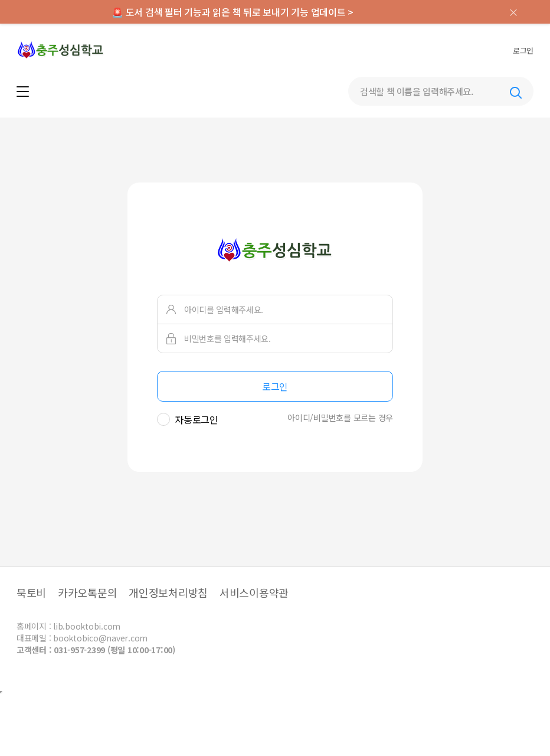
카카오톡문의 (88, 592)
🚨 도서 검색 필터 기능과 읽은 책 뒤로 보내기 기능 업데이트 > (233, 12)
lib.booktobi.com (87, 626)
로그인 (523, 50)
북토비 (31, 592)
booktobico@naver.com (100, 638)
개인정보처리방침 (168, 592)
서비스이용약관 (254, 592)
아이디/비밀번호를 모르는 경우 (340, 418)
